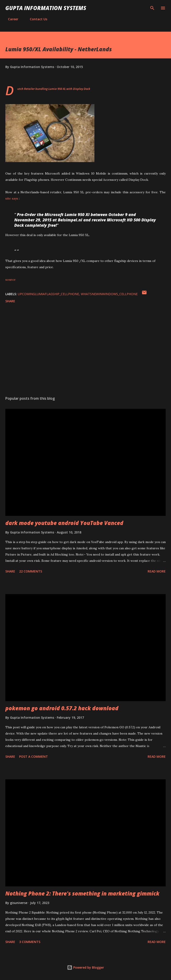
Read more (157, 571)
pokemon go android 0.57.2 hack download (62, 708)
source (10, 280)
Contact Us (36, 19)
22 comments (31, 571)
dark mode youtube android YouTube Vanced (64, 523)
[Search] (152, 8)
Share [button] (10, 301)
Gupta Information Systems (46, 8)
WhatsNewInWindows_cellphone (109, 294)
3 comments (30, 942)
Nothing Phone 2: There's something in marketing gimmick (82, 893)
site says (12, 198)
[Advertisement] (85, 350)
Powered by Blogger (85, 967)
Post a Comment (34, 757)
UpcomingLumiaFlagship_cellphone (48, 294)
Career (10, 19)
